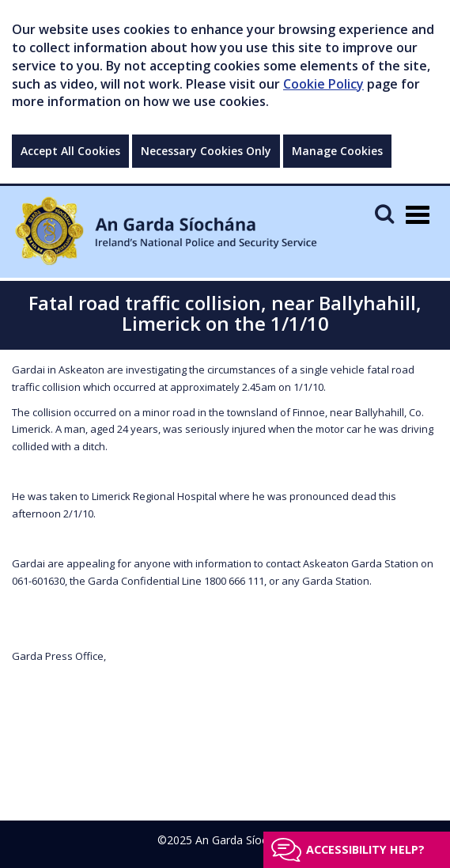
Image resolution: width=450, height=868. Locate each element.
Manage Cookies (337, 151)
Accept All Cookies (70, 151)
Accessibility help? (365, 849)
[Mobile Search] (384, 213)
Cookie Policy (323, 84)
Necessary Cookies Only (206, 151)
